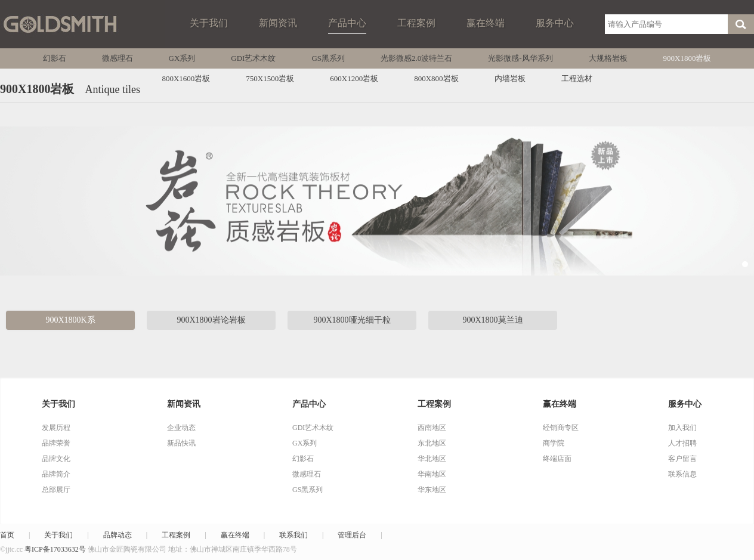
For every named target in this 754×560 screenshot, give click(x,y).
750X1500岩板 (270, 78)
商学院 (554, 443)
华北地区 (432, 459)
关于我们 (209, 23)
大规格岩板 (608, 58)
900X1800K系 (70, 320)
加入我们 (682, 428)
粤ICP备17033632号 (55, 549)
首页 (7, 535)
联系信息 (682, 474)
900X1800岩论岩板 (211, 320)
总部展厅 (56, 490)
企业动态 (181, 428)
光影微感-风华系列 (520, 58)
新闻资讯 (278, 23)
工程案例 (416, 23)
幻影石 (55, 58)
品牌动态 (118, 535)
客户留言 (682, 459)
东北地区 (432, 443)
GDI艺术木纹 (253, 58)
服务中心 (555, 23)
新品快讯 (181, 443)
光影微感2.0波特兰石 (416, 58)
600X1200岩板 (354, 78)
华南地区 (432, 474)
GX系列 (182, 58)
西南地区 (432, 428)
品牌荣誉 (56, 443)
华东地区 (432, 490)
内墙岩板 (510, 78)
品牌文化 (56, 459)
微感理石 (118, 58)
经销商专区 (561, 428)
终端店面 (557, 459)
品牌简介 (56, 474)
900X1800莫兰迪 (492, 320)
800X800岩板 (436, 78)
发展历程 (56, 428)
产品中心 (347, 23)
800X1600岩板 (186, 78)
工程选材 (577, 78)
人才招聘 (682, 443)
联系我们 (293, 535)
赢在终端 (486, 23)
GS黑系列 (328, 58)
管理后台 (352, 535)
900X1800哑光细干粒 (352, 320)
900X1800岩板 (687, 58)
